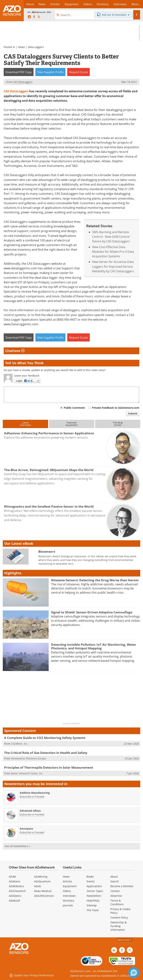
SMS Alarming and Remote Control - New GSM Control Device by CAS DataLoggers (111, 237)
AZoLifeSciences (44, 896)
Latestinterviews (25, 424)
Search (115, 881)
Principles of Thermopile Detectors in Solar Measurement (49, 767)
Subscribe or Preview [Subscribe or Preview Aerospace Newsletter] (32, 832)
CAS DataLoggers (16, 91)
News (21, 47)
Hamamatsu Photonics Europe (28, 758)
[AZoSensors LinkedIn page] (29, 17)
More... (136, 4)
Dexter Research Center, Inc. (27, 773)
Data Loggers (36, 47)
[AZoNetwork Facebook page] (34, 17)
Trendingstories (118, 424)
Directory (68, 901)
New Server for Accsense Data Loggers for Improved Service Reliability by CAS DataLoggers (113, 266)
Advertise (116, 896)
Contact (115, 891)
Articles (67, 881)
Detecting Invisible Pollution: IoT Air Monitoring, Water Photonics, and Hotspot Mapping (94, 646)
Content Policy (119, 918)
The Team (93, 910)
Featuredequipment (71, 424)
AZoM (12, 877)
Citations (15, 351)
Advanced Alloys (30, 811)
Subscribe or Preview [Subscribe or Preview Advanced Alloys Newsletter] (32, 814)
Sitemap (92, 905)
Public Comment (74, 408)
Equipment (70, 886)
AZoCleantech (17, 891)
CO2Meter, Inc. (19, 744)
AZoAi (38, 886)
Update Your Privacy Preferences (32, 975)
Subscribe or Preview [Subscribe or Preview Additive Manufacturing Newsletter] (32, 797)
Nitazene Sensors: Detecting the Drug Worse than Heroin (95, 580)
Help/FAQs (93, 901)
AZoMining (41, 877)
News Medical (43, 891)
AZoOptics (15, 896)
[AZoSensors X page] (39, 17)
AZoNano (14, 881)
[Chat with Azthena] (134, 973)
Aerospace (26, 829)
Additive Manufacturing (35, 793)
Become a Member (122, 886)
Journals (68, 905)
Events (91, 881)
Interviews (69, 896)
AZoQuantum (42, 881)
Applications (94, 886)
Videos (67, 891)
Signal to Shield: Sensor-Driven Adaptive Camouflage (92, 612)
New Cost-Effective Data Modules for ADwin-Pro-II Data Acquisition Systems (113, 252)
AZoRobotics (16, 886)
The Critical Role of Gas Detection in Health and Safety (46, 753)
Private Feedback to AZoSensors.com (116, 408)
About (114, 877)
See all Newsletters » (17, 846)
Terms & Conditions (117, 902)
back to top (125, 940)
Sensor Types (95, 891)
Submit (133, 413)
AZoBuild (14, 901)
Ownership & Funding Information (118, 926)
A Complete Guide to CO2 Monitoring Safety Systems (45, 738)
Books (90, 877)
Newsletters (94, 896)
